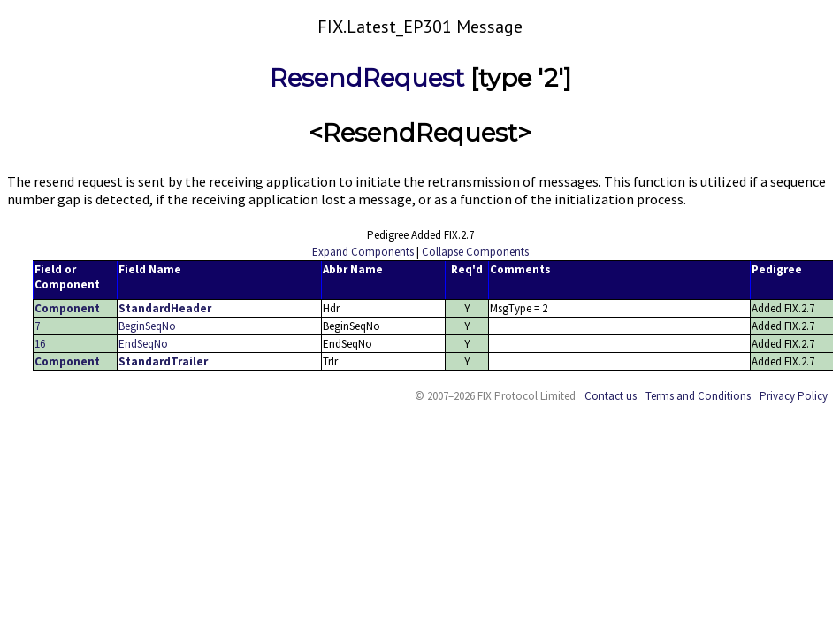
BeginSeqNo (147, 326)
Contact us (611, 396)
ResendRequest (367, 78)
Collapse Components (475, 252)
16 (40, 344)
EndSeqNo (143, 344)
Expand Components (363, 252)
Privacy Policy (794, 396)
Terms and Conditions (698, 396)
